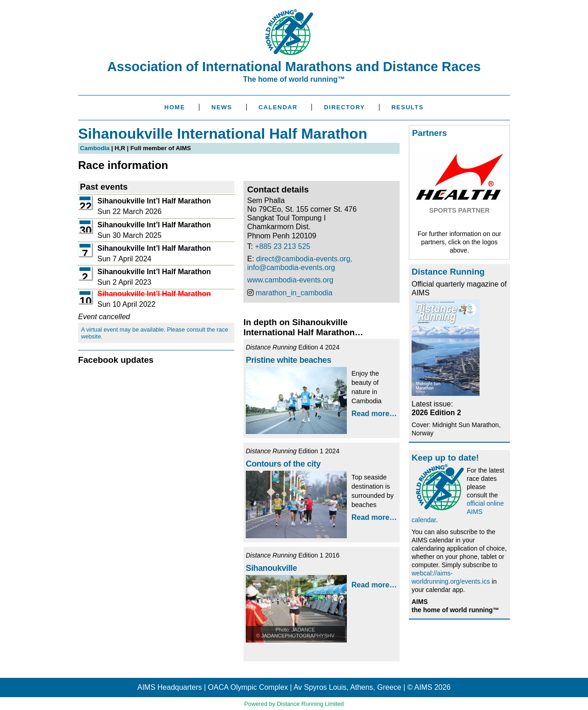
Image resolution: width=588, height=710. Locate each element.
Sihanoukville (271, 568)
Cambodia (95, 148)
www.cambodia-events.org (290, 280)
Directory (344, 107)
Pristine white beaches (288, 360)
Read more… (374, 414)
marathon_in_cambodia (294, 293)
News (222, 107)
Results (407, 107)
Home (175, 107)
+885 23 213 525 (283, 246)
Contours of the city (283, 464)
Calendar (278, 107)
